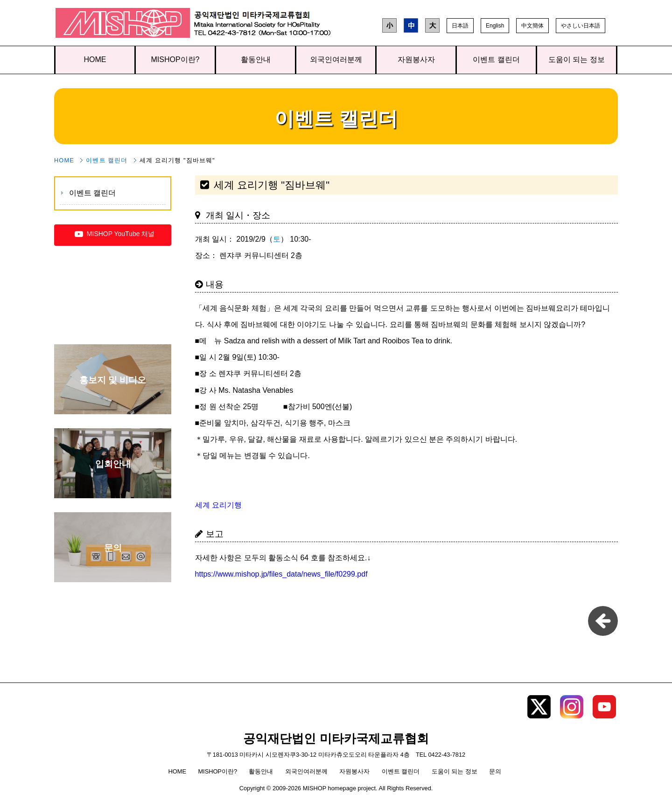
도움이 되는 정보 (577, 59)
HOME (95, 59)
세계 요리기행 (218, 505)
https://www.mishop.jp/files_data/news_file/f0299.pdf (281, 574)
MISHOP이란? (175, 59)
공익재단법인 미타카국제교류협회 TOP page (123, 25)
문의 (495, 771)
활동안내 (256, 59)
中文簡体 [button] (532, 26)
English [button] (495, 26)
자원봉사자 (416, 59)
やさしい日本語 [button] (581, 26)
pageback (603, 621)
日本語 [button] (460, 26)
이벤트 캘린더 (496, 59)
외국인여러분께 (336, 59)
